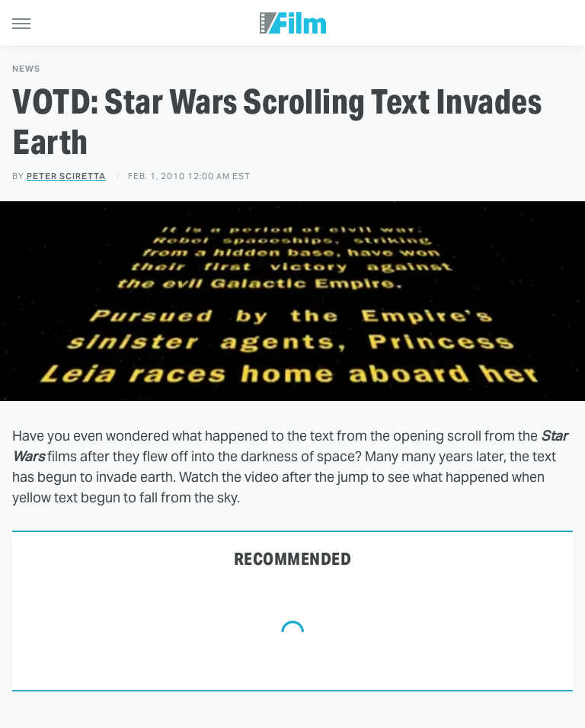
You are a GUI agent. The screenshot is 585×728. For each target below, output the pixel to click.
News (26, 69)
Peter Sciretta (66, 176)
